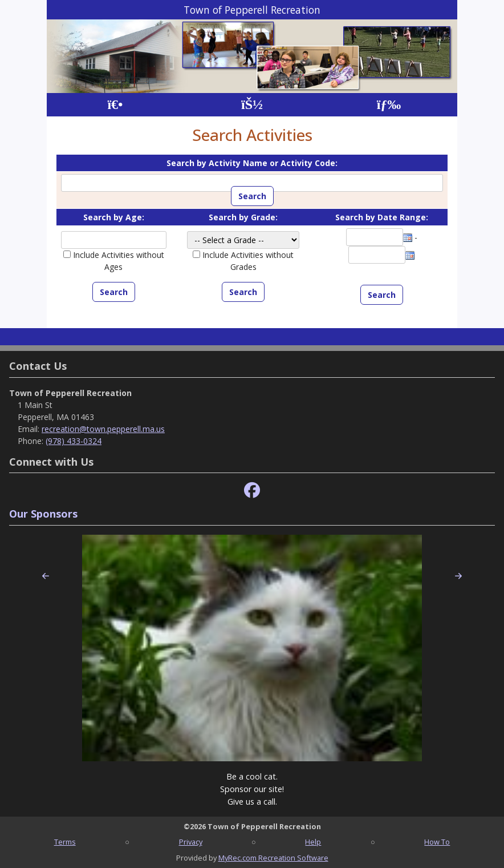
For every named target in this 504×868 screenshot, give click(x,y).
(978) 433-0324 (74, 441)
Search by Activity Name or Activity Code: (252, 163)
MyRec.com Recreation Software (273, 858)
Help (313, 842)
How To (437, 842)
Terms (65, 842)
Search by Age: (114, 217)
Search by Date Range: (382, 217)
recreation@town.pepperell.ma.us (103, 429)
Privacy (191, 842)
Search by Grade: (243, 217)
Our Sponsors (43, 514)
